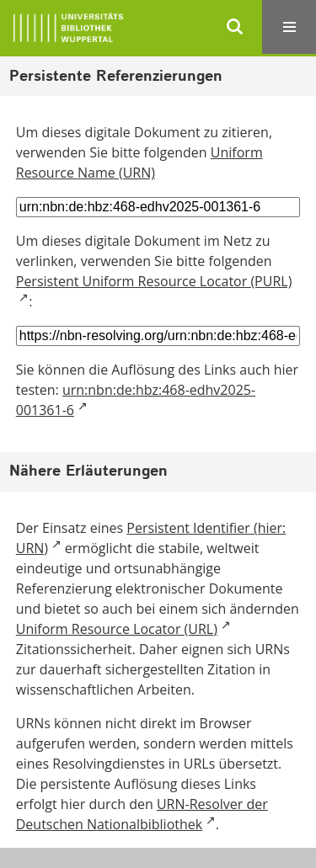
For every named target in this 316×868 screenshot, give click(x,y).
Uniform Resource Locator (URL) (117, 629)
